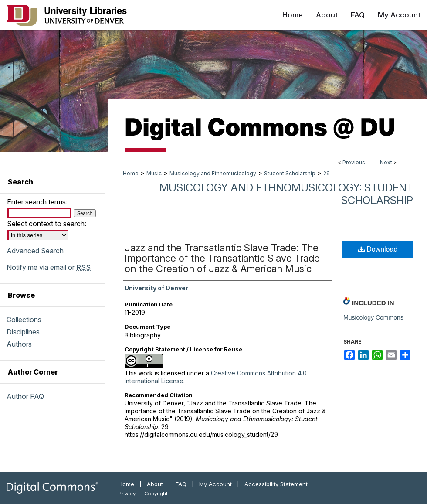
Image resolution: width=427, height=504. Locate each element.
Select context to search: (47, 224)
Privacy (127, 494)
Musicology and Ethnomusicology (213, 173)
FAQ (181, 484)
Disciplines (23, 332)
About (155, 484)
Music (154, 173)
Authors (19, 344)
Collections (24, 320)
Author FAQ (25, 396)
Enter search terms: (37, 202)
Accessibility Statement (276, 484)
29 (327, 173)
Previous (354, 162)
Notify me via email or (49, 267)
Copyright (156, 494)
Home (131, 173)
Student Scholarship (290, 173)
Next (386, 162)
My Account (215, 484)
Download (378, 249)
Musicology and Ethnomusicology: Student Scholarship (286, 194)
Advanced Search (35, 251)
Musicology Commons (373, 317)
